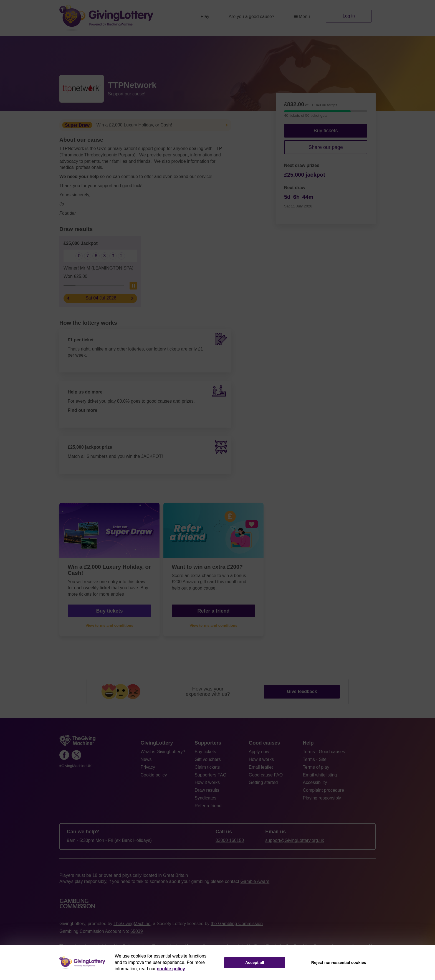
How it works (207, 782)
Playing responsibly (322, 798)
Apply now (259, 752)
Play (205, 16)
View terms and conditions (110, 625)
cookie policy (171, 969)
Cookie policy (154, 775)
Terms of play (316, 767)
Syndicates (206, 798)
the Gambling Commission (237, 924)
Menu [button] (302, 16)
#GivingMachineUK (75, 766)
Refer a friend (213, 611)
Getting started (263, 782)
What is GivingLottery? (163, 752)
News (146, 759)
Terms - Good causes (324, 752)
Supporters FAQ (211, 775)
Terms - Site (315, 759)
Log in (349, 16)
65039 (137, 931)
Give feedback (302, 691)
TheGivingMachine (132, 924)
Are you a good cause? (251, 16)
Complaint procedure (324, 790)
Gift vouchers (208, 759)
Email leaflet (261, 767)
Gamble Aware (255, 881)
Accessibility (315, 782)
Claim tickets (207, 767)
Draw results (207, 790)
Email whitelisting (320, 775)
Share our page (326, 147)
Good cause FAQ (266, 775)
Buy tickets (326, 131)
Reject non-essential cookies (339, 963)
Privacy (148, 767)
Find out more (83, 410)
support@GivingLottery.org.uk (295, 840)
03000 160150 (230, 840)
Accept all (255, 963)
